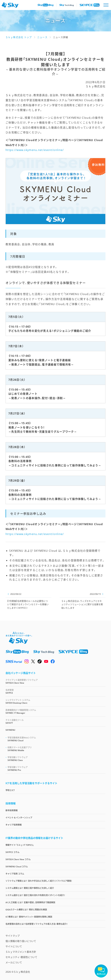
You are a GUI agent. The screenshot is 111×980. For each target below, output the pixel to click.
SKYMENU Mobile (57, 749)
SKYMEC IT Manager (55, 711)
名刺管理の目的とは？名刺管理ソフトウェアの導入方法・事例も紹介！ (37, 924)
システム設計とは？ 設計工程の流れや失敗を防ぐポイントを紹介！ (35, 895)
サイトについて (14, 946)
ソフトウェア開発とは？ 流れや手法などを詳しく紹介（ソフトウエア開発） (39, 881)
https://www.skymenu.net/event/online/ (35, 150)
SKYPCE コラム (12, 852)
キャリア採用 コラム (15, 874)
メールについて (14, 962)
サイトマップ (13, 936)
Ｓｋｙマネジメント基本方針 (21, 952)
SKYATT (55, 721)
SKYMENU (10, 730)
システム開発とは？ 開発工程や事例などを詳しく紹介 (30, 888)
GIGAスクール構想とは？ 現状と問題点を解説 (26, 910)
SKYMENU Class (57, 759)
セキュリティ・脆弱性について (21, 957)
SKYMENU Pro (57, 769)
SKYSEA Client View (55, 681)
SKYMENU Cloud (57, 739)
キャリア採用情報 (14, 825)
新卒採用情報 (12, 810)
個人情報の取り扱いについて (21, 941)
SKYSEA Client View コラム (18, 859)
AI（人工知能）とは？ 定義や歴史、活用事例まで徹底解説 (30, 902)
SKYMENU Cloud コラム (17, 867)
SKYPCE (55, 691)
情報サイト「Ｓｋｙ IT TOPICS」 (20, 845)
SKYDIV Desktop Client (55, 701)
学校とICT (10, 790)
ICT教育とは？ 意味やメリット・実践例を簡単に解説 (29, 917)
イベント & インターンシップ (19, 818)
